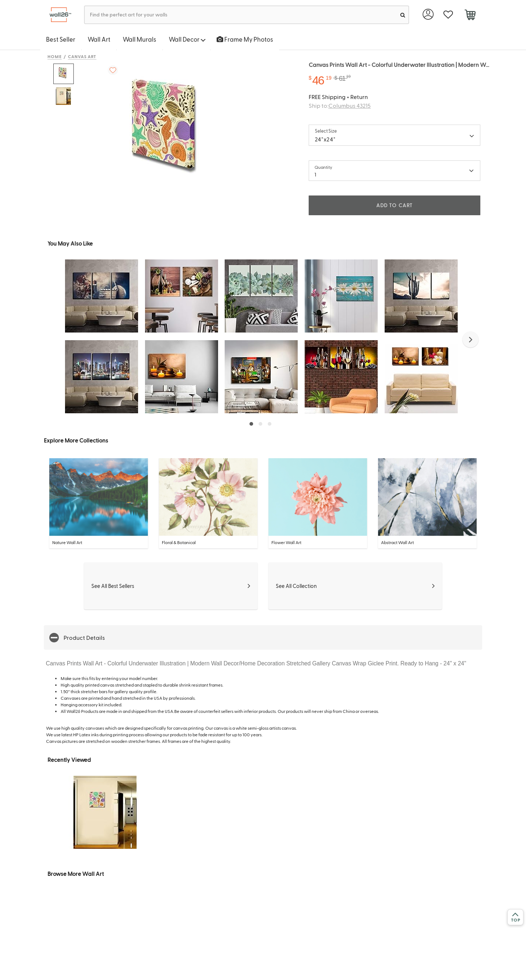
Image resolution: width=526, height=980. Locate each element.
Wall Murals (140, 39)
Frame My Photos (245, 39)
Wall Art (99, 39)
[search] (403, 15)
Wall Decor (187, 39)
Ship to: (340, 105)
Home (55, 56)
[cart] (470, 16)
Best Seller (61, 39)
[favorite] (448, 15)
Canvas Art (82, 56)
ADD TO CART (394, 205)
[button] (470, 339)
